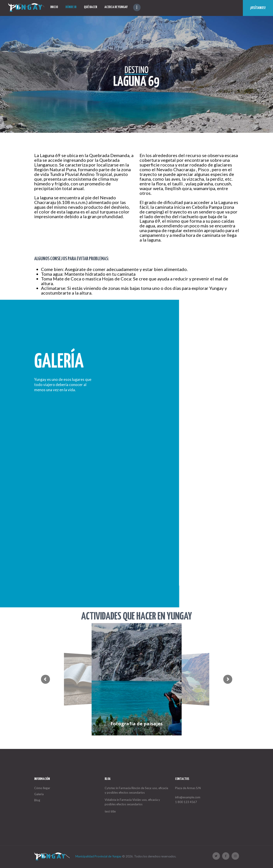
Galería (39, 794)
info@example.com (188, 797)
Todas (172, 341)
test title (110, 811)
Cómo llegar (42, 788)
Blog (37, 800)
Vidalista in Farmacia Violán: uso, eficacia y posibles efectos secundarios (132, 802)
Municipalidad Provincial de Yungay (98, 856)
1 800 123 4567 (186, 802)
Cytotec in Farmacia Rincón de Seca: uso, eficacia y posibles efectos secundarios (136, 790)
